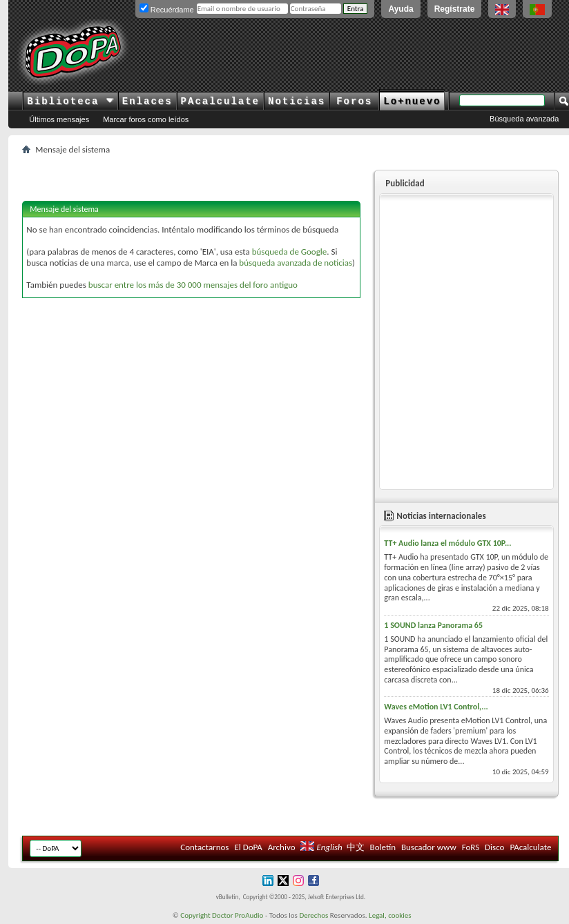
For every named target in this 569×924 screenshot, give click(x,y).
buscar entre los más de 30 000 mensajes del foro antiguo (193, 285)
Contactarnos (204, 847)
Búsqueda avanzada (524, 119)
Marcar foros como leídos (146, 119)
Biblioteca (70, 101)
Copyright (195, 915)
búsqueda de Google (290, 252)
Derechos (314, 915)
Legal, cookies (390, 915)
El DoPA (248, 847)
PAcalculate (220, 101)
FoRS (471, 847)
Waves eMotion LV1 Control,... (436, 707)
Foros (354, 101)
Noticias (297, 101)
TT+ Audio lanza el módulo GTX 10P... (447, 543)
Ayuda (401, 9)
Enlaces (147, 101)
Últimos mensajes (59, 119)
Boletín (383, 847)
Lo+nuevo (412, 101)
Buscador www (429, 847)
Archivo (282, 847)
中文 (356, 847)
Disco (494, 847)
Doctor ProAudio (238, 915)
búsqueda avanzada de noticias (296, 263)
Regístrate (455, 9)
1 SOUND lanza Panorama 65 (433, 625)
